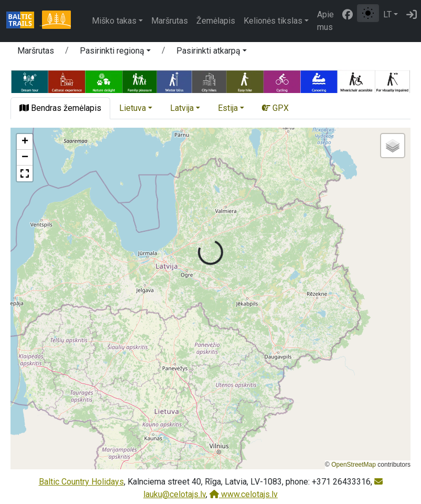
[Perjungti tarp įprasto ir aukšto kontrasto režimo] (368, 13)
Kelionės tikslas (273, 21)
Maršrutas (170, 21)
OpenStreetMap (354, 465)
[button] (115, 53)
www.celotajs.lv (244, 494)
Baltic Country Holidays (81, 482)
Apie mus (325, 21)
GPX (275, 108)
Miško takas (114, 21)
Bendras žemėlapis (60, 108)
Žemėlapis (216, 21)
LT (387, 14)
